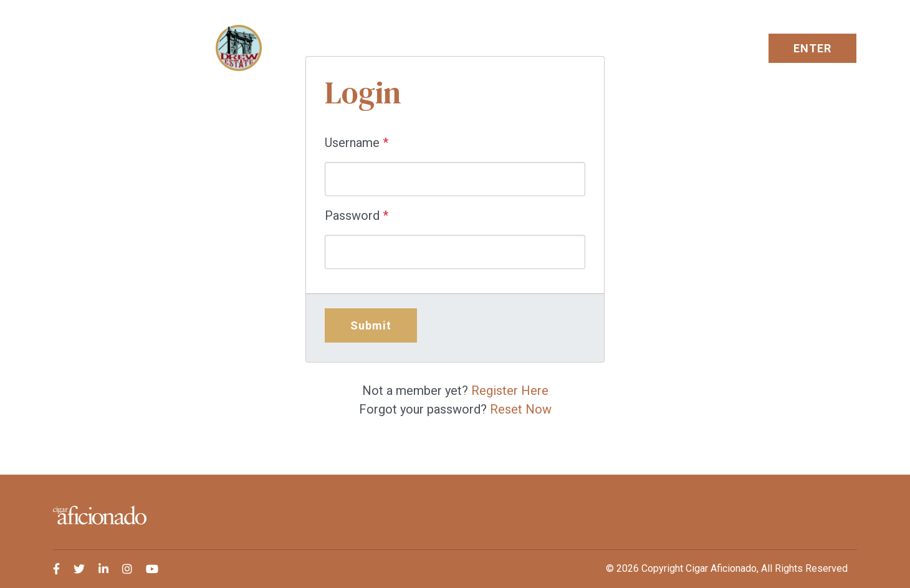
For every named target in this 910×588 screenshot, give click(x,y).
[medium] (56, 569)
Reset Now (521, 409)
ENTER (812, 48)
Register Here (510, 391)
